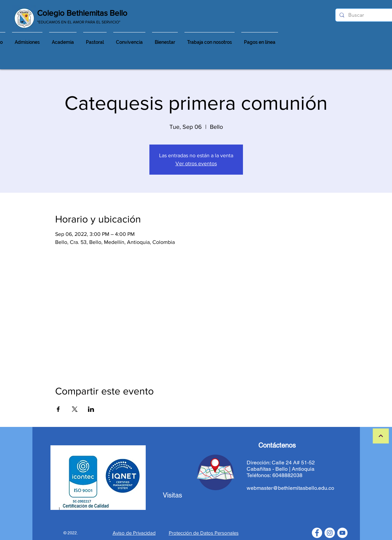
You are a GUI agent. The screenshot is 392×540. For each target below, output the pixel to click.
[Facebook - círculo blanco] (317, 533)
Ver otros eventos (196, 163)
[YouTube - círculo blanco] (342, 533)
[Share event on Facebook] (58, 409)
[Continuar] (381, 436)
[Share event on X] (75, 409)
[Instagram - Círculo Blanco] (330, 533)
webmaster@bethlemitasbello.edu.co (290, 488)
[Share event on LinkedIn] (91, 409)
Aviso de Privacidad (134, 533)
